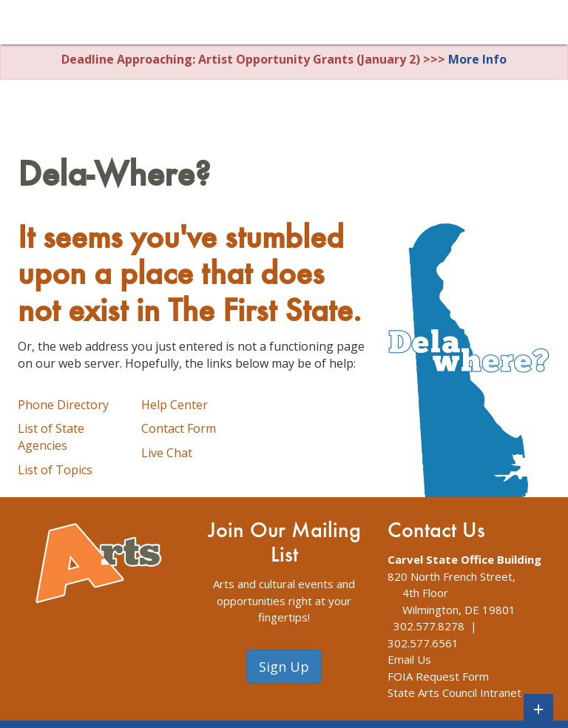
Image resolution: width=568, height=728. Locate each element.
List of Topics (55, 470)
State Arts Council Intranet (454, 692)
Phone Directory (63, 405)
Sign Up (284, 667)
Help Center (175, 405)
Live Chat (167, 453)
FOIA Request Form (438, 676)
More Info (477, 59)
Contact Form (179, 428)
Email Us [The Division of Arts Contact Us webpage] (409, 659)
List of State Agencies (51, 437)
